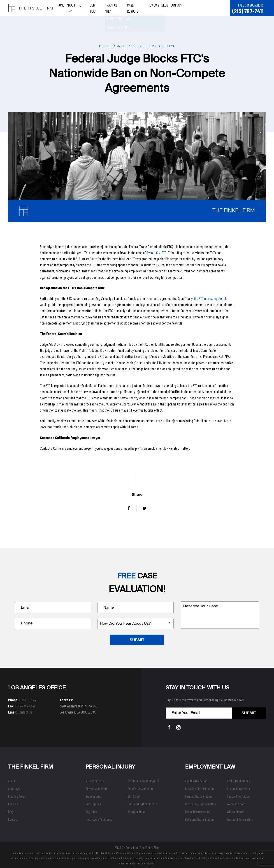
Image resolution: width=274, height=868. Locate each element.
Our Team (96, 8)
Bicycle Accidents (96, 789)
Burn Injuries (93, 804)
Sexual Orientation (238, 796)
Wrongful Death (137, 812)
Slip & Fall (134, 796)
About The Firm (77, 8)
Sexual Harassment (239, 789)
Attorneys (14, 789)
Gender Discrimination (198, 796)
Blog (165, 8)
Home (61, 8)
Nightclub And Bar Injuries (143, 781)
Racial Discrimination (198, 812)
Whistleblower (235, 812)
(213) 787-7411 (248, 11)
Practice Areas (17, 796)
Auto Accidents (95, 781)
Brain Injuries (94, 796)
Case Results (137, 8)
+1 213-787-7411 (28, 700)
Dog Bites (91, 812)
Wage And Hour (236, 804)
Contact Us (25, 712)
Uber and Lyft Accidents (142, 804)
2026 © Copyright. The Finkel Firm (137, 847)
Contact (177, 8)
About (12, 781)
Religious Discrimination (199, 819)
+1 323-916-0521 (25, 706)
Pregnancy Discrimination (201, 804)
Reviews (154, 8)
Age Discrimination (196, 781)
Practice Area (115, 8)
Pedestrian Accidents (140, 789)
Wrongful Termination (240, 819)
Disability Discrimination (199, 789)
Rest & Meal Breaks (238, 781)
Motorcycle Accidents (99, 819)
